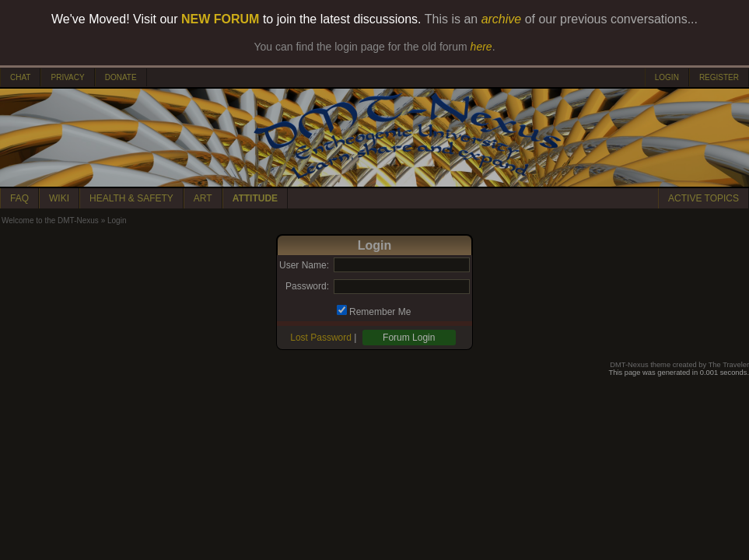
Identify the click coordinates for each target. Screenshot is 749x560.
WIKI (59, 198)
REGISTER (719, 77)
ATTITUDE (255, 198)
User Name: (304, 265)
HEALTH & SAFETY (131, 198)
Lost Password (321, 338)
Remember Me (380, 312)
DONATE (121, 77)
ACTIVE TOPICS (703, 198)
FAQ (19, 198)
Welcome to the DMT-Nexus (50, 220)
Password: (307, 286)
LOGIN (667, 77)
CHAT (20, 77)
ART (203, 198)
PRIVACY (67, 77)
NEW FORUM (220, 19)
